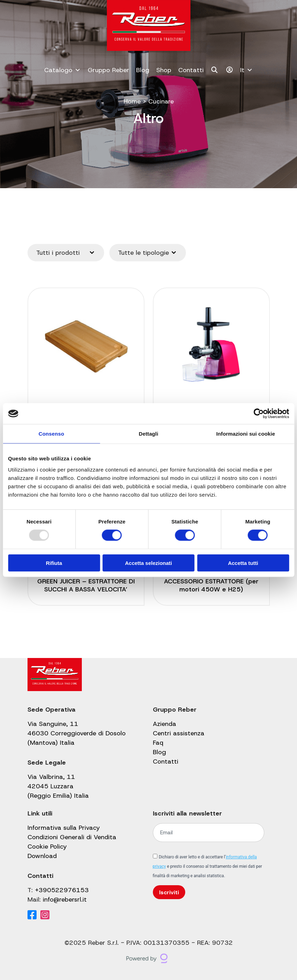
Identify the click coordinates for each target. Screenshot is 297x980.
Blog (143, 70)
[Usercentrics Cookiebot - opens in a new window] (259, 414)
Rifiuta (54, 563)
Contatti (191, 70)
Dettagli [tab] (149, 434)
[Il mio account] (230, 70)
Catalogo (62, 70)
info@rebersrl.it (65, 899)
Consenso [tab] (51, 434)
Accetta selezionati (148, 563)
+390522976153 (62, 890)
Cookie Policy (47, 847)
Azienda (165, 724)
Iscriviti (169, 892)
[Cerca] (215, 70)
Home (132, 101)
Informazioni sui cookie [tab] (246, 434)
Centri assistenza (179, 733)
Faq (158, 743)
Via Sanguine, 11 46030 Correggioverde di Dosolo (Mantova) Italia (77, 733)
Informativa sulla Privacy (64, 828)
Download (42, 856)
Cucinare (161, 101)
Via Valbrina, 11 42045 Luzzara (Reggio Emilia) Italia (58, 786)
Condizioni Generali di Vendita (72, 837)
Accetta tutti (243, 563)
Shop (164, 70)
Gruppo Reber (108, 70)
